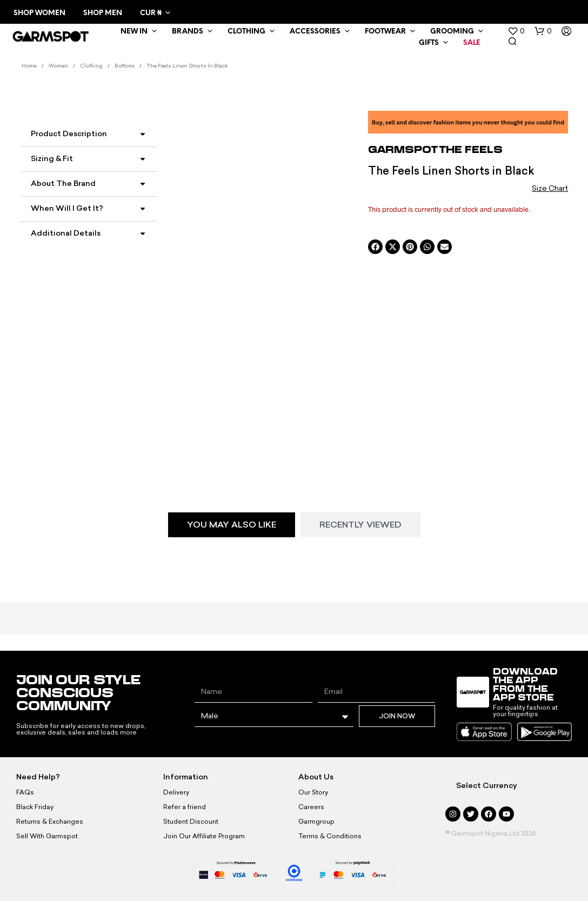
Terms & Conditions (330, 836)
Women (58, 66)
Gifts (429, 43)
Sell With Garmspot (47, 836)
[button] (516, 31)
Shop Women (39, 13)
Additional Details (66, 233)
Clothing (246, 32)
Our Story (313, 792)
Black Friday (35, 807)
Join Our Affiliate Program (204, 836)
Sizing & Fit (52, 159)
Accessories (315, 32)
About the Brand (63, 183)
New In (134, 32)
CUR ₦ (151, 13)
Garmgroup (316, 822)
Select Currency (487, 786)
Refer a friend (185, 807)
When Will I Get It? (67, 208)
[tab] (232, 525)
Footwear (385, 32)
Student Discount (191, 822)
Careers (311, 807)
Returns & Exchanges (50, 822)
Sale (472, 43)
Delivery (176, 792)
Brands (188, 32)
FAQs (25, 792)
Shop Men (103, 13)
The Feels (471, 149)
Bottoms (125, 66)
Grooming (452, 32)
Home (29, 66)
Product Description (69, 134)
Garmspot (404, 149)
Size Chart (550, 188)
